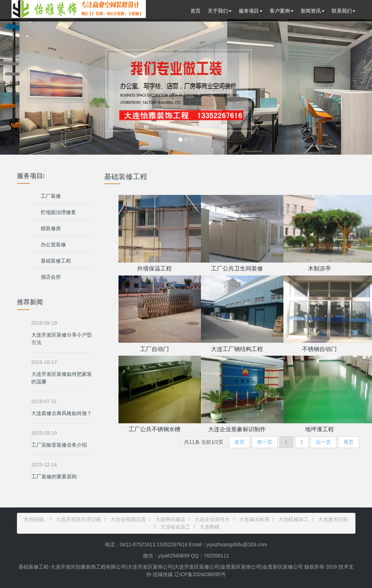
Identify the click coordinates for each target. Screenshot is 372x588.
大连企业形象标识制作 (237, 429)
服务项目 (251, 11)
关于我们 (220, 11)
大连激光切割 (333, 519)
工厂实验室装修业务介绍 (59, 445)
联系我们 (344, 11)
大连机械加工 (293, 519)
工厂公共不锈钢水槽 (154, 429)
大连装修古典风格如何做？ (62, 413)
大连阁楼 (210, 527)
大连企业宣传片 (212, 519)
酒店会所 (51, 277)
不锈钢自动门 (319, 349)
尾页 (349, 442)
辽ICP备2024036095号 (199, 574)
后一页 (323, 442)
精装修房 (51, 228)
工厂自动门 (154, 349)
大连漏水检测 (254, 519)
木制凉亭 (319, 268)
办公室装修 (53, 245)
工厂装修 (51, 196)
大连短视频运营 (128, 519)
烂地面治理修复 (58, 212)
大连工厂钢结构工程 (237, 349)
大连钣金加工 (175, 527)
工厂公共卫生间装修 (237, 268)
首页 (196, 11)
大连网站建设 (170, 519)
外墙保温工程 (154, 268)
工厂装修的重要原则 (54, 477)
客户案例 (282, 11)
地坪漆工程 (319, 429)
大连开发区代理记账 (79, 519)
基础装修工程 (56, 261)
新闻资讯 (313, 11)
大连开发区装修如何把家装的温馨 (62, 378)
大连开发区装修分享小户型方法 (62, 339)
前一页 (265, 442)
